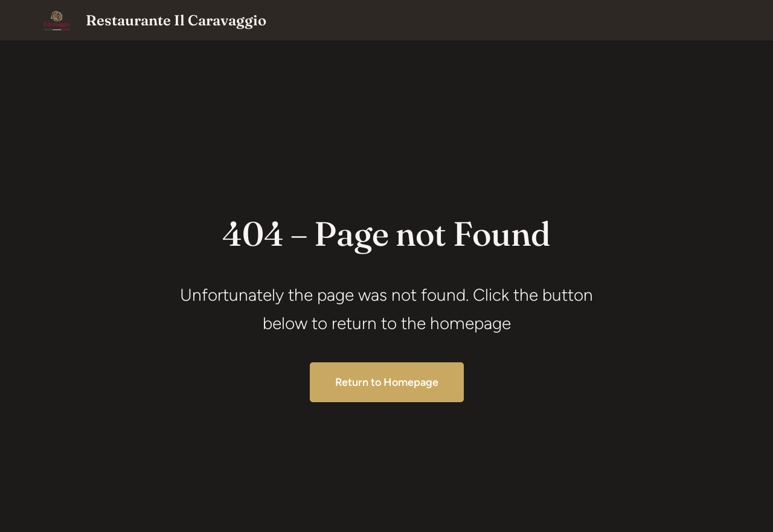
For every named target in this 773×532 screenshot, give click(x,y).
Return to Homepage (387, 382)
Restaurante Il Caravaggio (176, 20)
